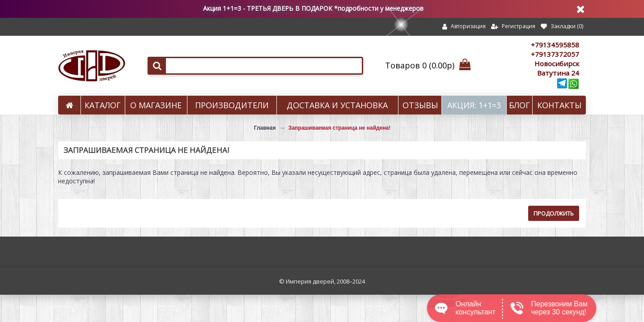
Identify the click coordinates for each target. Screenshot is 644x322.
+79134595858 (555, 45)
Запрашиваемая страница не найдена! (339, 128)
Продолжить (554, 213)
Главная (265, 128)
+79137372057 (555, 54)
